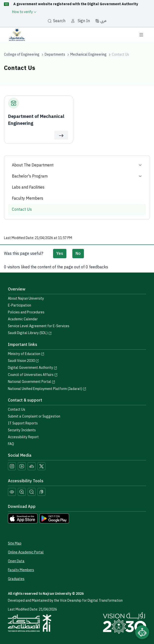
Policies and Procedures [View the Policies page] (26, 312)
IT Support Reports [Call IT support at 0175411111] (23, 423)
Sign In (84, 21)
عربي (101, 21)
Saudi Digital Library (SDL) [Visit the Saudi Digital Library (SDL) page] (30, 333)
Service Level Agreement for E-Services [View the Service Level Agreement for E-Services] (39, 326)
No (78, 254)
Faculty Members (28, 198)
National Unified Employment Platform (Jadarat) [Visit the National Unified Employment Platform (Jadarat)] (47, 389)
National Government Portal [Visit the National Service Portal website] (32, 382)
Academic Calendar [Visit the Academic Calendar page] (23, 319)
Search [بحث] (57, 21)
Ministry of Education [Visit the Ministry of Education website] (26, 354)
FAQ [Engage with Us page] (11, 444)
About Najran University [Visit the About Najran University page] (26, 298)
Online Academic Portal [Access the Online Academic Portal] (26, 552)
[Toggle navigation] (141, 35)
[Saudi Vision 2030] (125, 623)
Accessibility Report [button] (23, 437)
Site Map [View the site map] (15, 543)
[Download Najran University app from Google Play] (54, 518)
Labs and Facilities (28, 187)
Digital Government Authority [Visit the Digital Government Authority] (33, 368)
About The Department (77, 165)
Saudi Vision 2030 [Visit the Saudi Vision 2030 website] (23, 361)
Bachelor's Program (77, 176)
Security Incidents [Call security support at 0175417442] (22, 430)
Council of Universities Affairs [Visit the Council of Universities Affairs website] (33, 375)
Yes (60, 254)
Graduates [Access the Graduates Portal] (16, 579)
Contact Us (22, 209)
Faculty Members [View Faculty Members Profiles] (21, 570)
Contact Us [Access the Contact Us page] (17, 410)
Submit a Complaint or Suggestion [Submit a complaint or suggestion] (34, 416)
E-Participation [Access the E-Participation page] (19, 305)
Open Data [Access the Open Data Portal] (16, 561)
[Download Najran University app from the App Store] (23, 518)
